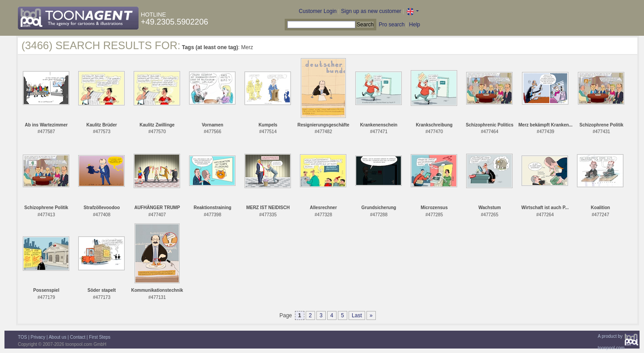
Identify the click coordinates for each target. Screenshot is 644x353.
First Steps (100, 337)
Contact (78, 337)
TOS (22, 337)
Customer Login (318, 11)
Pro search (391, 25)
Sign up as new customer (371, 11)
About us (57, 337)
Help (415, 25)
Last (357, 315)
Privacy (38, 337)
